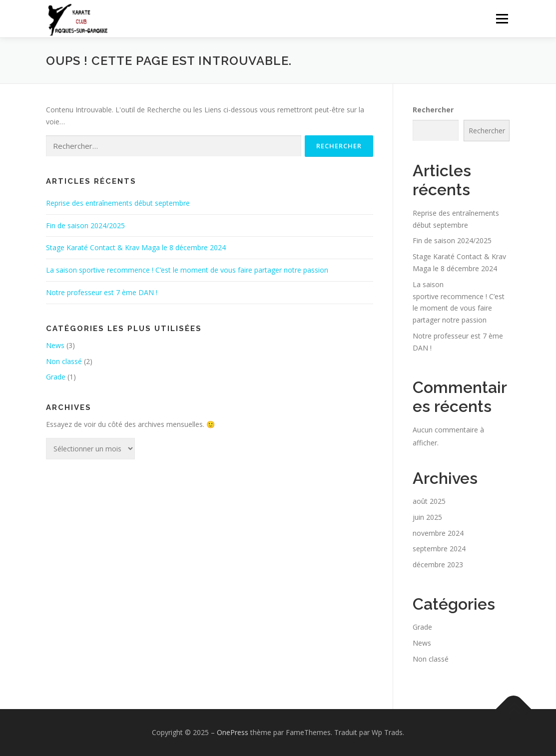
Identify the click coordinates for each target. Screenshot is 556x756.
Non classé (64, 361)
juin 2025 (427, 517)
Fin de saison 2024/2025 (85, 225)
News (55, 345)
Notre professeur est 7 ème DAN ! (102, 292)
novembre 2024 (438, 533)
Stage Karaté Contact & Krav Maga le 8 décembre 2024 (136, 247)
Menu (502, 19)
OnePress (233, 732)
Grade (56, 377)
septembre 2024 (439, 549)
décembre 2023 (438, 565)
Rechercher (433, 110)
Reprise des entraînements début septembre (118, 203)
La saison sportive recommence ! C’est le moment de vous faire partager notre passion (187, 270)
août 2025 (429, 501)
